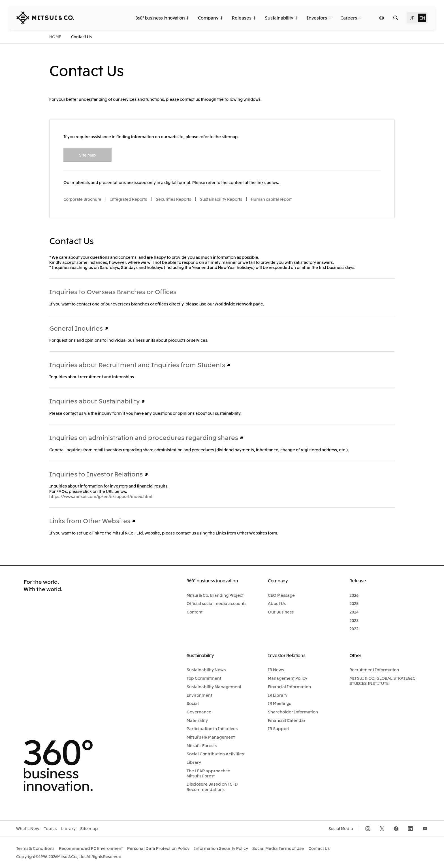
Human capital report (271, 199)
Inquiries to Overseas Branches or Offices (113, 291)
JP (412, 18)
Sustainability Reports (221, 199)
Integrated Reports (129, 199)
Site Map (87, 155)
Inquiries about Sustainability (94, 401)
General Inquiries (76, 328)
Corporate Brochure (82, 199)
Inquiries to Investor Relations (96, 474)
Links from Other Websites (90, 520)
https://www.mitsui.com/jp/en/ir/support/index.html (101, 496)
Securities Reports (173, 199)
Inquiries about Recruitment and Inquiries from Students (137, 364)
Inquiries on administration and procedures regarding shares (144, 437)
